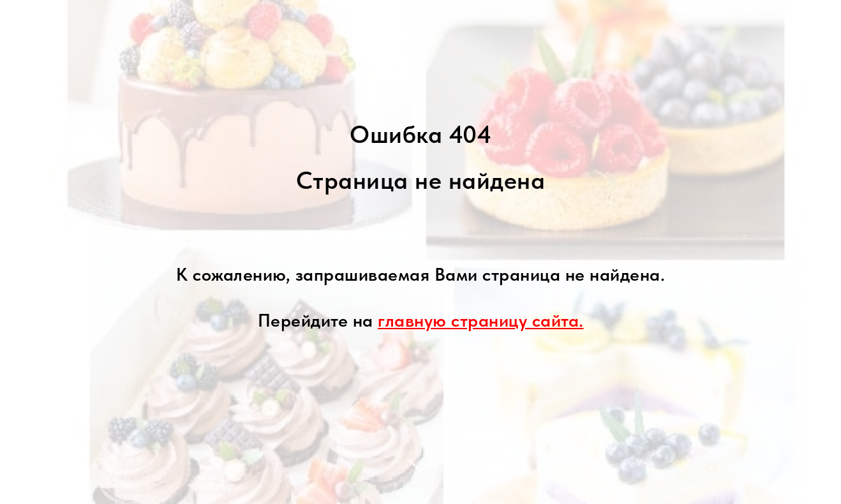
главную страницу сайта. (481, 320)
